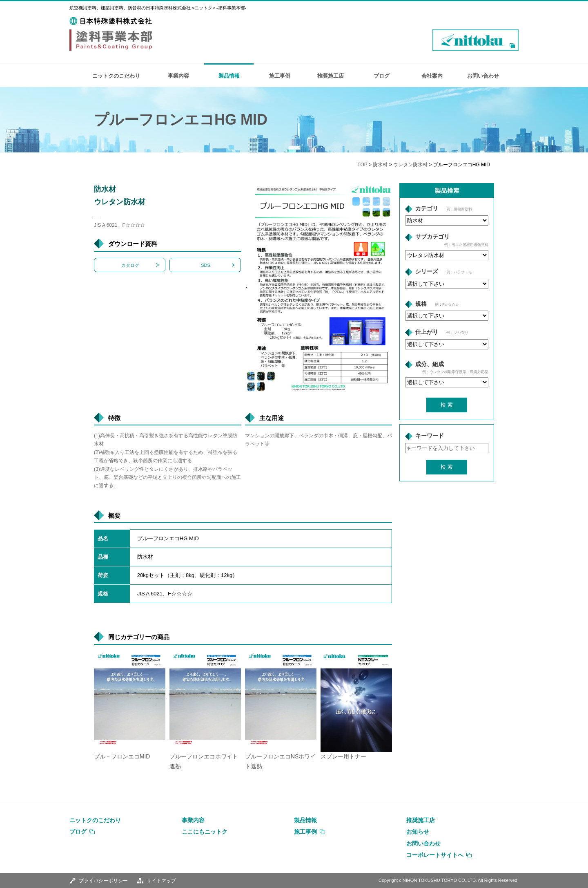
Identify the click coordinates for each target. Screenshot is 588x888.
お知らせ (418, 832)
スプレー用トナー (343, 757)
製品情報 (229, 76)
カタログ (130, 265)
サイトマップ (161, 881)
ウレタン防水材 (410, 165)
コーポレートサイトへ (435, 855)
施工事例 (280, 76)
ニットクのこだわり (116, 76)
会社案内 (432, 76)
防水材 (380, 165)
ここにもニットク (205, 832)
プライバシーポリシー (103, 881)
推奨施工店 (331, 76)
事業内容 (178, 76)
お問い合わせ (483, 76)
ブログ (382, 76)
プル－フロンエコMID (122, 757)
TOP (362, 165)
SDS (206, 265)
